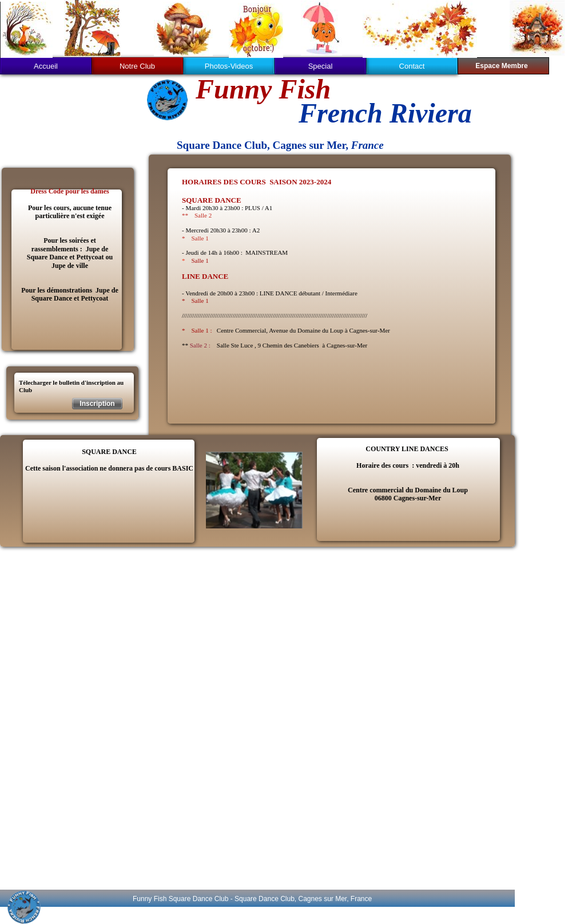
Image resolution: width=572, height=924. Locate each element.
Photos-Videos (229, 66)
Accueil (46, 66)
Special (321, 66)
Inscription (97, 404)
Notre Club (137, 66)
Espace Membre (501, 66)
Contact (412, 66)
